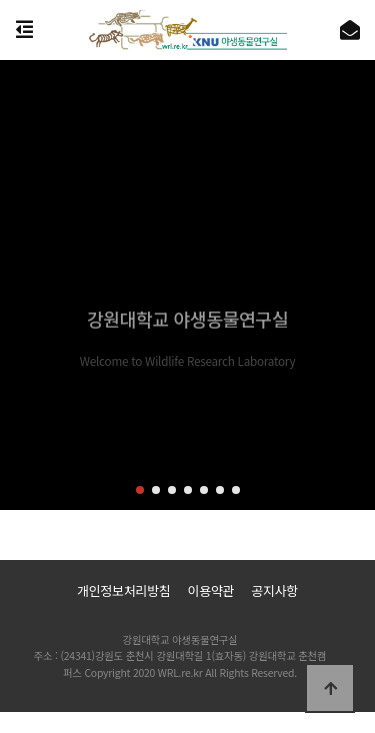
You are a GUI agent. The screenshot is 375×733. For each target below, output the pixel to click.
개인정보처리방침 (124, 590)
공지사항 (274, 590)
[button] (140, 490)
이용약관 (210, 590)
